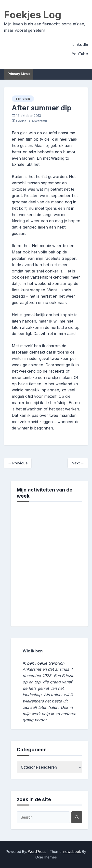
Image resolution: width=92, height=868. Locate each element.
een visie (23, 99)
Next (78, 463)
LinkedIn (80, 44)
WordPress (37, 852)
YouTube (80, 54)
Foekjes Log (33, 15)
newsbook (72, 852)
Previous (18, 463)
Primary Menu (19, 74)
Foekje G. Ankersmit (32, 121)
